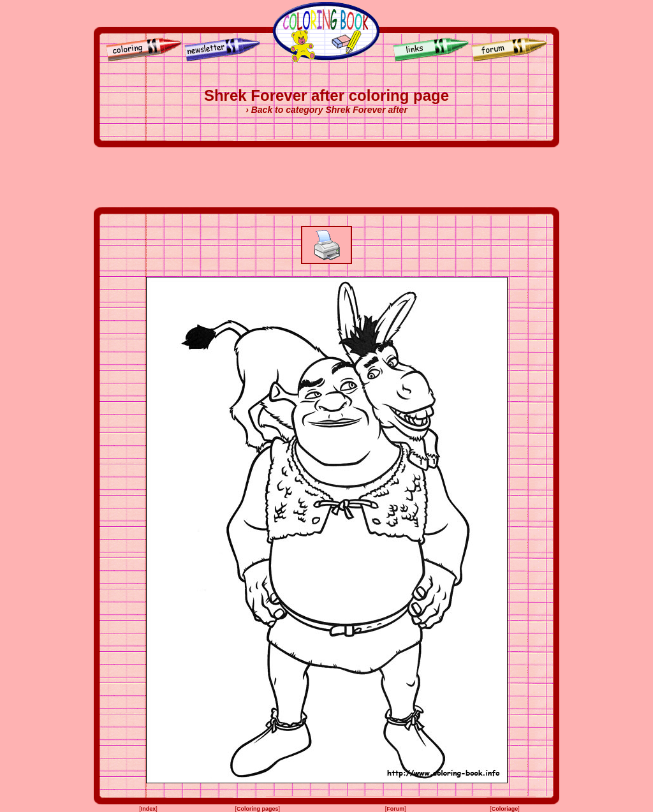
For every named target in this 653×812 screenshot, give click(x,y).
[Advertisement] (326, 177)
